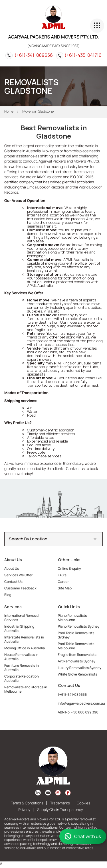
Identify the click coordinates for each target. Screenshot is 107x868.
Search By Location (53, 539)
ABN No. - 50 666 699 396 (78, 712)
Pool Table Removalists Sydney (76, 635)
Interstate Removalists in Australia (24, 639)
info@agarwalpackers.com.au (81, 703)
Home (9, 111)
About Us (12, 568)
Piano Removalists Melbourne (72, 618)
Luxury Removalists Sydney (80, 668)
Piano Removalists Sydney (79, 626)
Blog (8, 595)
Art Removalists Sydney (77, 661)
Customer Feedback (20, 588)
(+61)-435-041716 (83, 55)
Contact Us (13, 582)
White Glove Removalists (78, 674)
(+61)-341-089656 (34, 55)
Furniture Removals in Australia (22, 668)
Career (63, 582)
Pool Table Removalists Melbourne (76, 646)
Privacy (25, 810)
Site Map (65, 588)
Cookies (84, 803)
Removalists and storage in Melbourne (26, 689)
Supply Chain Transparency (60, 810)
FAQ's (62, 575)
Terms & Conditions (27, 803)
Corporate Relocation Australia (22, 678)
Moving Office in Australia (25, 648)
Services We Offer (18, 575)
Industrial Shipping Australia (19, 628)
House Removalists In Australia (21, 657)
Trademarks (60, 803)
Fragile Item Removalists (77, 655)
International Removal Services (22, 618)
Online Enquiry (69, 568)
